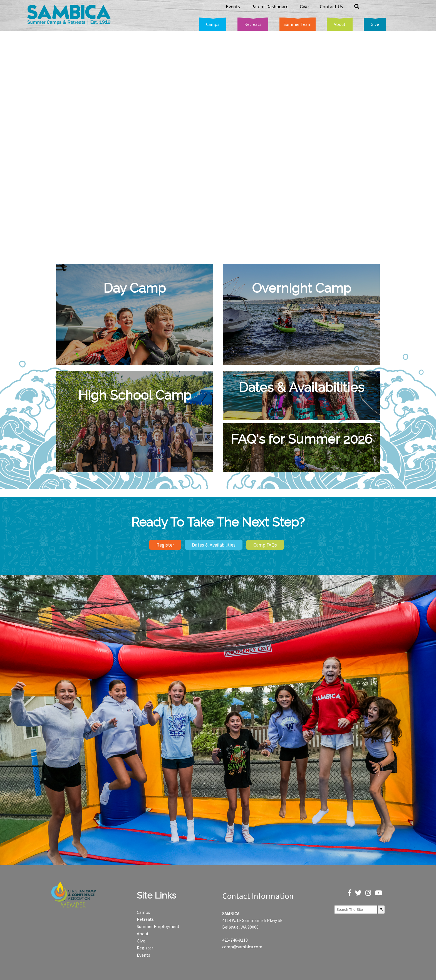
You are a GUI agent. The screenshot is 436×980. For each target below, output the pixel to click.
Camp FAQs (265, 545)
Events (143, 955)
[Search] (381, 910)
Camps (143, 912)
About (143, 934)
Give (141, 941)
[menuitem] (213, 24)
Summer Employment (158, 926)
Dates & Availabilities (214, 545)
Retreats (145, 919)
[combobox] (356, 910)
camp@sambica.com (242, 947)
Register (165, 545)
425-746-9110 (235, 940)
